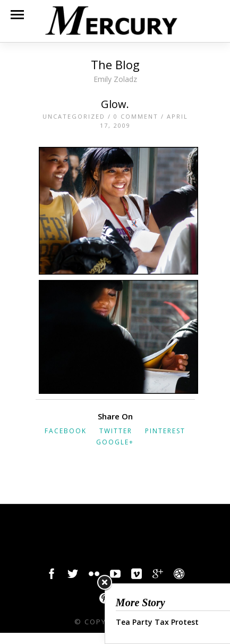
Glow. (115, 104)
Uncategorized (74, 116)
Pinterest (165, 431)
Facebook (66, 431)
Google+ (115, 442)
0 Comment (136, 116)
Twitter (116, 431)
